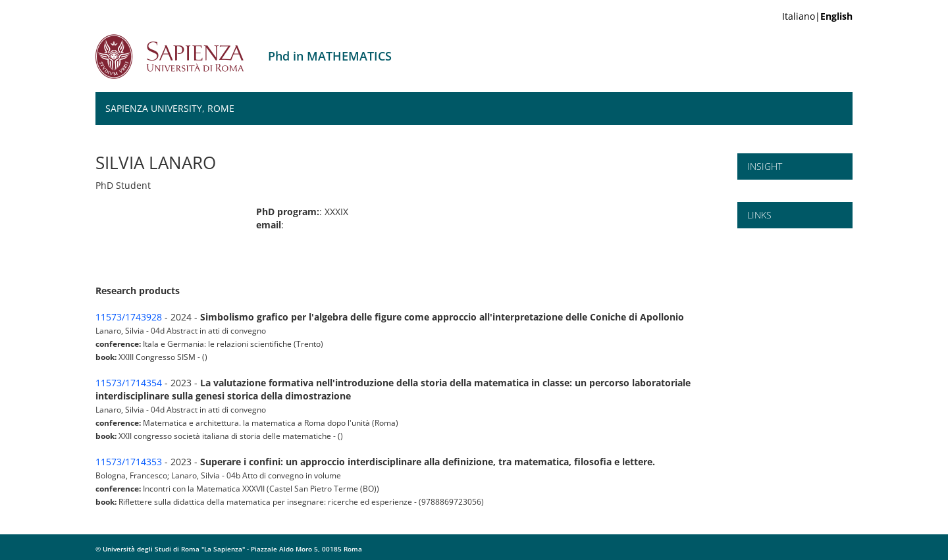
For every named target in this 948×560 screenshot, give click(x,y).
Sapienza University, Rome (170, 108)
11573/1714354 (129, 383)
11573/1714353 (129, 462)
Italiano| (817, 16)
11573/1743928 (129, 317)
